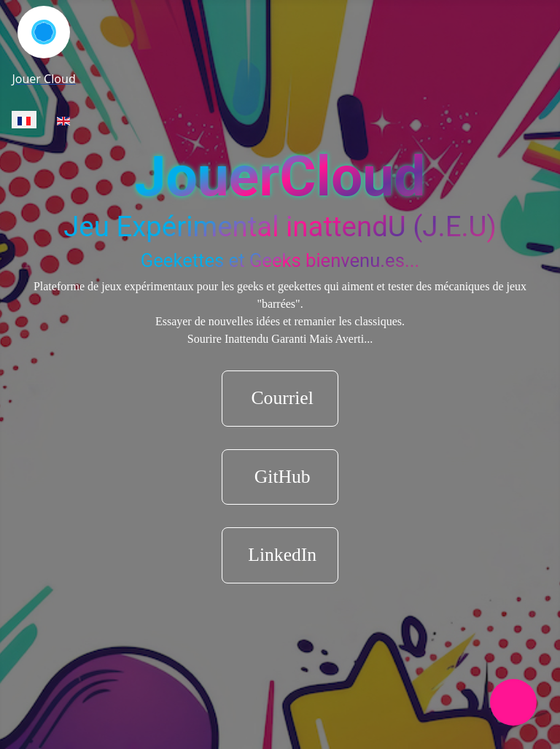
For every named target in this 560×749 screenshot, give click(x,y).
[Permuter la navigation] (513, 702)
